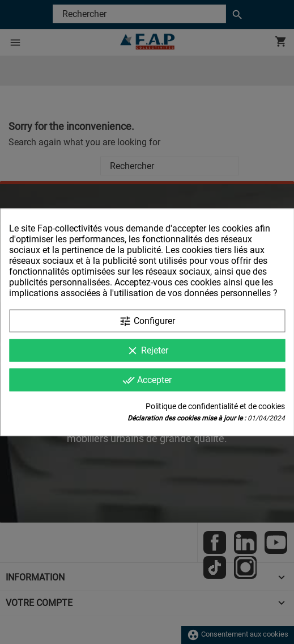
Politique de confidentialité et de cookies (215, 406)
